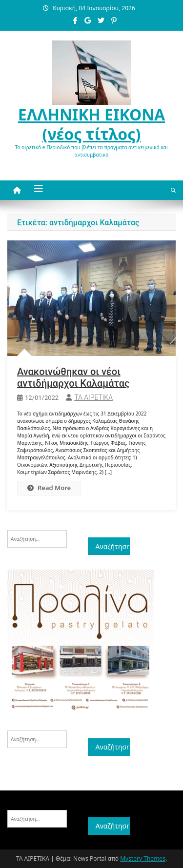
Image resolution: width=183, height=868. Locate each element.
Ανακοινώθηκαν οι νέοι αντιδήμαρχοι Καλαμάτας (73, 377)
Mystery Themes (143, 858)
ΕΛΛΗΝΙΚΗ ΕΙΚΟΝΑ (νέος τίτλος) (91, 124)
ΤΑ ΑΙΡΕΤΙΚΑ (93, 397)
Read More (49, 488)
